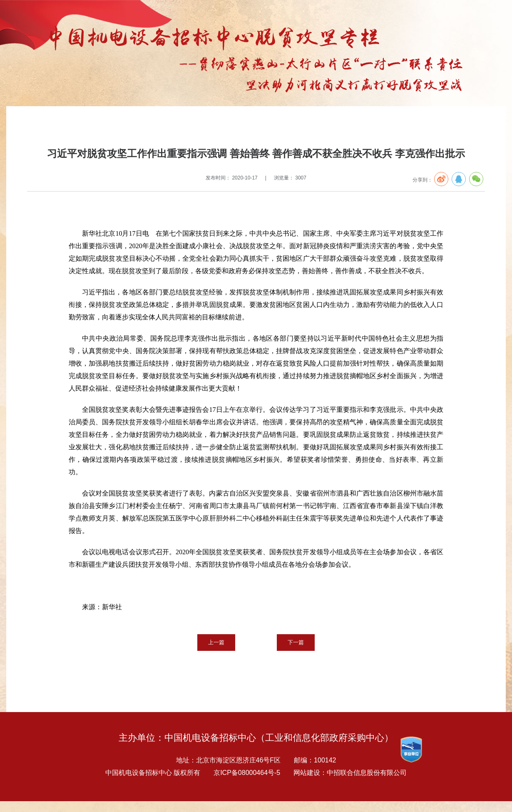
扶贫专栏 (95, 124)
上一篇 (216, 642)
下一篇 (296, 642)
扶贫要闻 (122, 124)
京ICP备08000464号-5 (247, 773)
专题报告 (69, 124)
